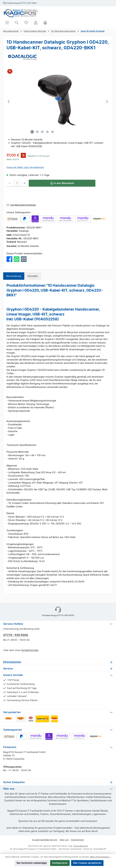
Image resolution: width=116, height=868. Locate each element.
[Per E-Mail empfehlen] (24, 259)
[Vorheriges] (9, 102)
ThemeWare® (100, 849)
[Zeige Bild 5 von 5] (53, 132)
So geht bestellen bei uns (45, 840)
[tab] (14, 276)
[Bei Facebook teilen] (9, 259)
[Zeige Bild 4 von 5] (47, 132)
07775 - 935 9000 (16, 635)
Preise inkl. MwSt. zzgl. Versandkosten (25, 167)
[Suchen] (17, 23)
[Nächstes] (107, 102)
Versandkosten (81, 846)
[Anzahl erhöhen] (25, 183)
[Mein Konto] (36, 23)
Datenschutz (77, 840)
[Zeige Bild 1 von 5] (32, 132)
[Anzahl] (17, 183)
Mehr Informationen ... (100, 857)
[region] (58, 101)
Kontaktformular (30, 650)
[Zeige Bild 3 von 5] (42, 132)
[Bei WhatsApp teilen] (17, 259)
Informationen (12, 662)
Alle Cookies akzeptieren (87, 863)
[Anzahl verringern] (10, 183)
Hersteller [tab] (33, 276)
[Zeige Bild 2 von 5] (37, 132)
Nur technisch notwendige (32, 863)
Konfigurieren (60, 863)
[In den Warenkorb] (62, 183)
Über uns (64, 840)
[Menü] (7, 23)
